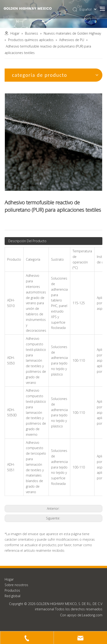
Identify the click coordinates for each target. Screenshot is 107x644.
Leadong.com (92, 615)
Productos (12, 590)
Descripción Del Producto (27, 241)
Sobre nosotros (16, 585)
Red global (12, 596)
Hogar (9, 579)
